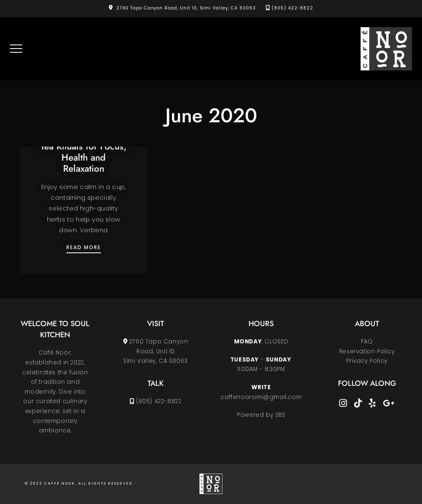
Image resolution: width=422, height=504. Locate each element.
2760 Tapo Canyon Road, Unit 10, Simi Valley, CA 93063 (186, 8)
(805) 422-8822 (292, 8)
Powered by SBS (261, 415)
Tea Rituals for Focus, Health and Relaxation (83, 157)
